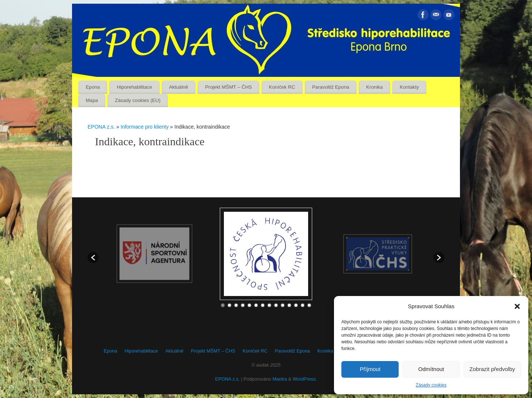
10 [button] (283, 305)
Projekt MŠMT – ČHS (229, 87)
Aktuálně (179, 87)
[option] (266, 254)
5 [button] (249, 305)
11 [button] (289, 305)
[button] (517, 306)
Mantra (280, 379)
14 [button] (309, 305)
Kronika (374, 87)
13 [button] (303, 305)
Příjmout (370, 369)
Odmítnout (431, 369)
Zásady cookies (431, 385)
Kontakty (409, 87)
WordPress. (305, 379)
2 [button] (229, 305)
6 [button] (256, 305)
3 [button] (236, 305)
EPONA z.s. (101, 127)
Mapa (92, 100)
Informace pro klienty (146, 127)
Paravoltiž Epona (331, 87)
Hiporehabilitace (134, 87)
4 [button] (243, 305)
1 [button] (223, 305)
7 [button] (263, 305)
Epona (93, 87)
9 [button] (276, 305)
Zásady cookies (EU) (138, 100)
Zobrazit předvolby (492, 369)
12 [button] (296, 305)
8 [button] (269, 305)
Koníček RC (282, 87)
